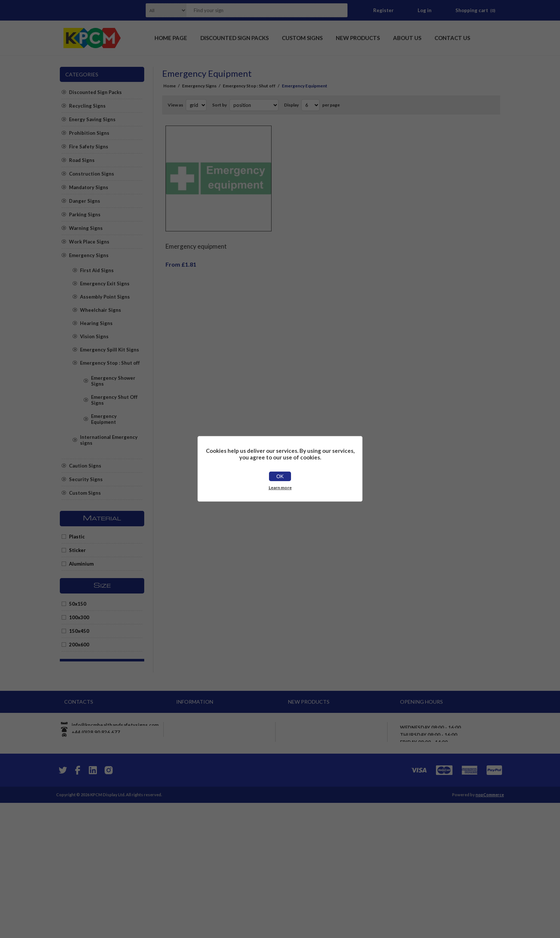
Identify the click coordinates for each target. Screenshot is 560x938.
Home (170, 86)
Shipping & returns (202, 767)
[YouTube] (93, 905)
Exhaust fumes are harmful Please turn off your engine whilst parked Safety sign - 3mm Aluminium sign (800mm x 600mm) (337, 787)
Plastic (77, 537)
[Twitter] (62, 905)
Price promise (196, 793)
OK (280, 476)
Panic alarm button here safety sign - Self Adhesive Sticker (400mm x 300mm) (334, 865)
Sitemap (189, 820)
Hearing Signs (96, 323)
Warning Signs (86, 228)
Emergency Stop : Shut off (110, 363)
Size (102, 586)
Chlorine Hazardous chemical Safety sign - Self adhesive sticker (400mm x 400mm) (335, 815)
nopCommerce (490, 930)
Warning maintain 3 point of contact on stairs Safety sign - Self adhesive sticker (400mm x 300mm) (337, 840)
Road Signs (82, 160)
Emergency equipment (196, 241)
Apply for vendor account (209, 833)
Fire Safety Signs (89, 147)
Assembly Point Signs (105, 297)
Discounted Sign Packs (95, 92)
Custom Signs (85, 493)
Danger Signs (85, 201)
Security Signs (86, 479)
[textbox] (258, 10)
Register (383, 10)
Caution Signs (85, 466)
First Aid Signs (97, 270)
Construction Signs (92, 174)
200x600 (79, 645)
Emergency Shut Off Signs (114, 400)
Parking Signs (85, 214)
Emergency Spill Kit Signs (110, 350)
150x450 (79, 631)
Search (340, 10)
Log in (425, 10)
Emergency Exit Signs (105, 284)
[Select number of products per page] (310, 105)
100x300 (79, 617)
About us (190, 807)
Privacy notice (196, 780)
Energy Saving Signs (92, 119)
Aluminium (81, 564)
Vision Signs (94, 336)
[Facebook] (77, 905)
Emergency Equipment (104, 419)
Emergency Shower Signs (113, 381)
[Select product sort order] (254, 105)
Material (102, 519)
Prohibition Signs (89, 133)
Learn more (280, 488)
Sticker (77, 550)
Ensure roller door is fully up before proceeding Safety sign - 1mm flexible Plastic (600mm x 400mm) (335, 760)
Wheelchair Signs (101, 310)
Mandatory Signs (89, 187)
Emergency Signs (89, 255)
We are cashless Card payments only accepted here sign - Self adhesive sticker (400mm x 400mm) (334, 735)
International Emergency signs (109, 440)
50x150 (78, 604)
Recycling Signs (87, 106)
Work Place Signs (89, 242)
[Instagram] (108, 905)
